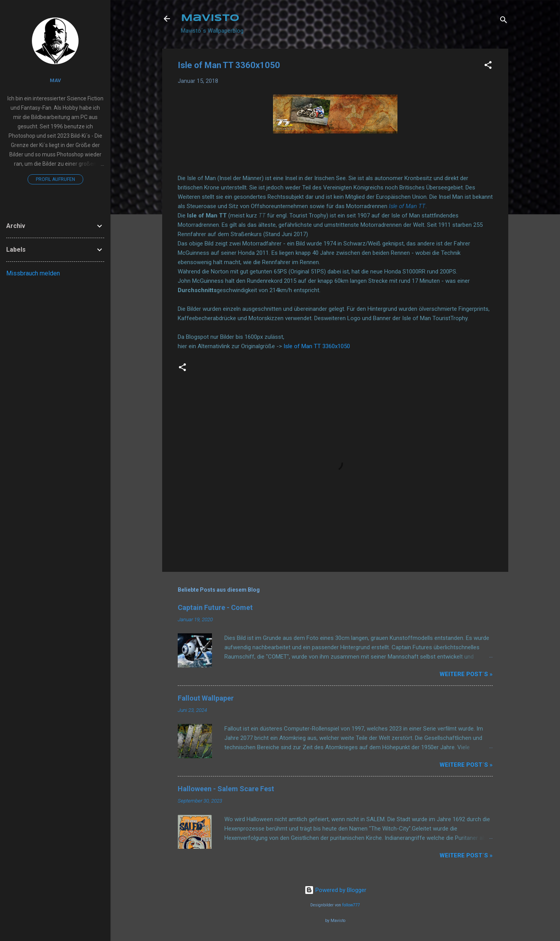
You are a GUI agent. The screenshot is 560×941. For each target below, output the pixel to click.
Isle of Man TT (407, 206)
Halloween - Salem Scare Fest (226, 789)
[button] (488, 66)
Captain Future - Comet (215, 607)
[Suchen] (504, 21)
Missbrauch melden (33, 273)
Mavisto (210, 18)
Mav (55, 80)
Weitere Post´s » (466, 674)
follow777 (351, 905)
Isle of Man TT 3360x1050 (317, 346)
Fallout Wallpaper (206, 698)
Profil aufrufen (55, 179)
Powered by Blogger (335, 890)
